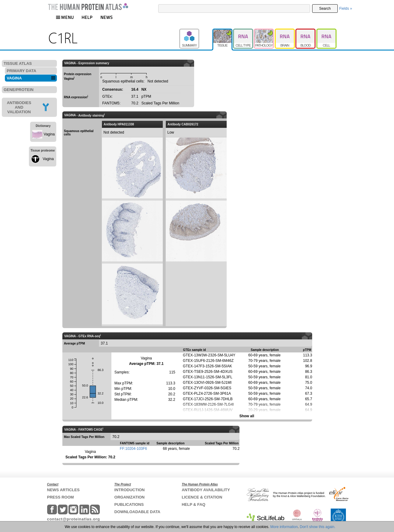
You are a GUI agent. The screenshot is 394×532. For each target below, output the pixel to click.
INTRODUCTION (130, 490)
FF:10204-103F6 (133, 449)
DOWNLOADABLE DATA (137, 512)
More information (284, 527)
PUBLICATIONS (129, 504)
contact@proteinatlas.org (74, 519)
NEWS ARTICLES (63, 490)
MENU (65, 17)
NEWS (107, 17)
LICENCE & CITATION (202, 497)
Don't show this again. (317, 527)
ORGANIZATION (129, 497)
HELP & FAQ (194, 504)
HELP (87, 17)
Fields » (346, 9)
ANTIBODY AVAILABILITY (206, 490)
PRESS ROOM (61, 497)
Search (325, 9)
